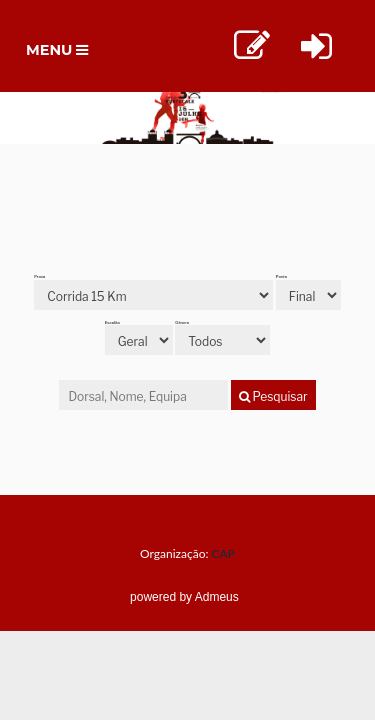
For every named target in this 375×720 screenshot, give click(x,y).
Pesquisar (273, 396)
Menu (62, 55)
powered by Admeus (184, 597)
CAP (223, 553)
